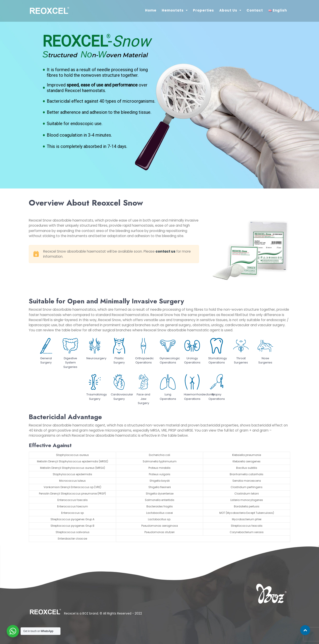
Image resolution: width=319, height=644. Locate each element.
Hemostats (173, 10)
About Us (228, 10)
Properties (203, 10)
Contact (255, 10)
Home (151, 10)
